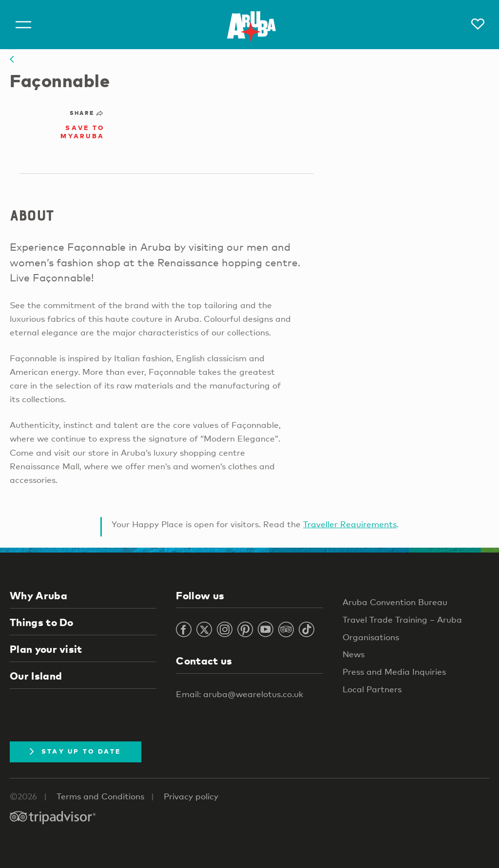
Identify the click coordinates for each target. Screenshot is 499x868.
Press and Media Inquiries (394, 672)
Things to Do (42, 622)
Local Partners (372, 689)
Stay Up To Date (76, 751)
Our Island (36, 676)
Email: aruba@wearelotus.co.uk (240, 694)
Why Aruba (38, 595)
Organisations (371, 637)
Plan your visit (46, 649)
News (354, 654)
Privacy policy (191, 796)
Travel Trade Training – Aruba (402, 619)
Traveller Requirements (350, 524)
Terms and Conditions (100, 796)
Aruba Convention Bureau (395, 602)
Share (87, 113)
